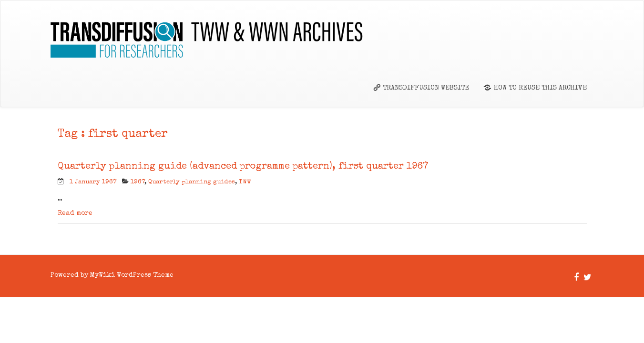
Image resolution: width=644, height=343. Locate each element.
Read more (75, 213)
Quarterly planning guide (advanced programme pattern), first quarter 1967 (243, 167)
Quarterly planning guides (192, 182)
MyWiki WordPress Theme (132, 275)
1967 (138, 182)
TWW (245, 182)
